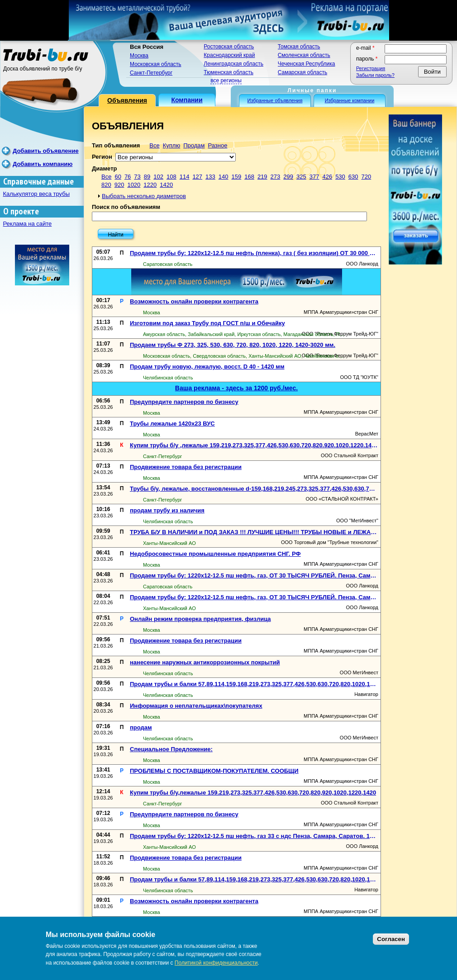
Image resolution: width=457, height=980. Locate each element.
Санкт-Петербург (151, 73)
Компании (187, 100)
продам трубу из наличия (167, 510)
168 (249, 177)
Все (154, 145)
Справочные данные (38, 182)
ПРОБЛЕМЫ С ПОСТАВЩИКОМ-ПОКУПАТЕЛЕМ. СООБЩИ (214, 771)
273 (276, 177)
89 (147, 177)
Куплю (171, 145)
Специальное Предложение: (171, 749)
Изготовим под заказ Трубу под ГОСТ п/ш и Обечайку (207, 323)
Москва (139, 56)
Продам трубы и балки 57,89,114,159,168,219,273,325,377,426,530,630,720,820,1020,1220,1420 (254, 684)
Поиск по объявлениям (126, 207)
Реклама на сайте (28, 224)
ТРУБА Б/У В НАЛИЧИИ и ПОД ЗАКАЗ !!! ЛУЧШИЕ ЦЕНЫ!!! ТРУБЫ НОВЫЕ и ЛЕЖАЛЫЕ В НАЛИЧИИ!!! (254, 532)
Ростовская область (229, 47)
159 (237, 177)
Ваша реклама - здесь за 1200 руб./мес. (236, 388)
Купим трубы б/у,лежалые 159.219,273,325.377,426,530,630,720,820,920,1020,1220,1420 (253, 793)
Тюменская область (228, 72)
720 (367, 177)
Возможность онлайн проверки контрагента (194, 301)
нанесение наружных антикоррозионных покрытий (205, 662)
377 (314, 177)
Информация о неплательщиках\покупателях (196, 706)
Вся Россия (147, 47)
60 (118, 177)
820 (106, 185)
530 (340, 177)
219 (262, 177)
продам (141, 727)
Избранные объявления (275, 100)
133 (210, 177)
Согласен (391, 939)
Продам (194, 145)
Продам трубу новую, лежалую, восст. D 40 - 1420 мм (207, 367)
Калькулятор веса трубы (37, 194)
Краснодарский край (229, 55)
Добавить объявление (46, 151)
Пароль (367, 59)
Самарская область (303, 72)
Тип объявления (116, 145)
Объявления (127, 100)
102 (158, 177)
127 (197, 177)
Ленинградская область (233, 64)
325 (301, 177)
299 (288, 177)
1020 (134, 185)
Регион (102, 157)
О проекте (21, 211)
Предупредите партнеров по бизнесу (184, 402)
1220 (150, 185)
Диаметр (104, 168)
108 (171, 177)
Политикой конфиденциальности (216, 963)
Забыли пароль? (375, 75)
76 (128, 177)
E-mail (365, 48)
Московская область (156, 64)
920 (119, 185)
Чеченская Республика (307, 64)
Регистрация (371, 68)
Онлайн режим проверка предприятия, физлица (200, 619)
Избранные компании (350, 100)
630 (353, 177)
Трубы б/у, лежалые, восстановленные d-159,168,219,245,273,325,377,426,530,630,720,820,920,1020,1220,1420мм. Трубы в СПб (254, 489)
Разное (217, 145)
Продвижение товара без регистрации (186, 467)
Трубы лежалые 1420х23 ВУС (172, 424)
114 (185, 177)
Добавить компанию (43, 164)
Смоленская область (304, 55)
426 (327, 177)
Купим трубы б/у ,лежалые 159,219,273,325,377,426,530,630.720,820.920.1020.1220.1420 (254, 445)
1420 (166, 185)
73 (137, 177)
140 (224, 177)
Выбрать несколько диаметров (144, 196)
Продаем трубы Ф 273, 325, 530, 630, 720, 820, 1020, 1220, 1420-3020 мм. (233, 345)
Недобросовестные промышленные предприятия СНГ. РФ (215, 554)
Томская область (299, 47)
